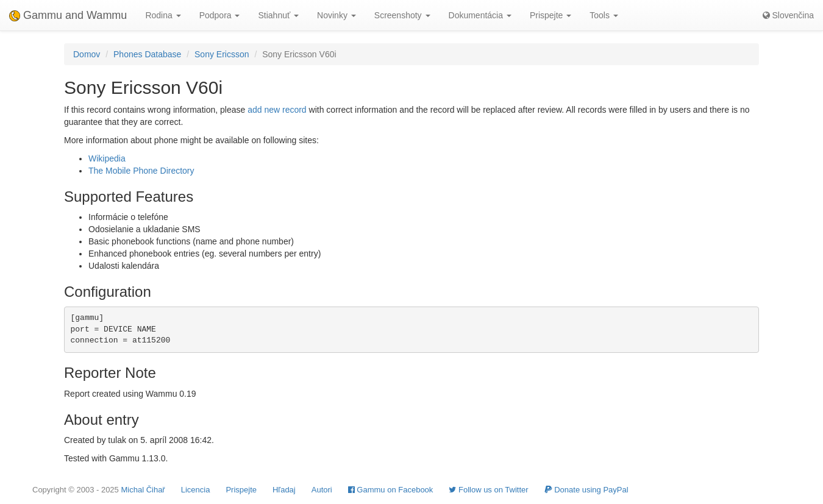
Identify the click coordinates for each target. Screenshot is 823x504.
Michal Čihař (143, 490)
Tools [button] (604, 15)
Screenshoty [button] (402, 15)
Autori (322, 490)
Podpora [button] (220, 15)
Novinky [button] (337, 15)
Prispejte (241, 490)
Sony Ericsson (222, 54)
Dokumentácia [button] (480, 15)
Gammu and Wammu (68, 15)
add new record (277, 110)
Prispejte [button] (550, 15)
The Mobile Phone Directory (141, 171)
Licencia (196, 490)
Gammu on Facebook (391, 490)
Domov (87, 54)
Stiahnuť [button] (278, 15)
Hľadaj (284, 490)
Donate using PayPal (586, 490)
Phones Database (147, 54)
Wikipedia (107, 158)
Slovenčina (788, 15)
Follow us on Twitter (488, 490)
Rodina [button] (163, 15)
